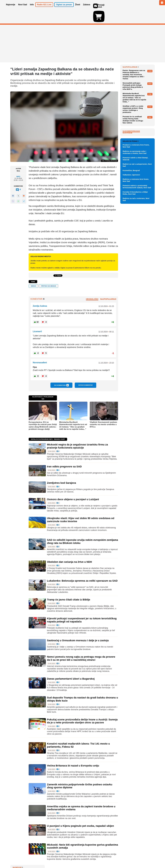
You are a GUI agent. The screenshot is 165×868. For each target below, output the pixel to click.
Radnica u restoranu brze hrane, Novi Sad (136, 301)
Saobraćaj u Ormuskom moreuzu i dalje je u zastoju (78, 627)
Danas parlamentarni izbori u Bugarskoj (71, 665)
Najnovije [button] (11, 8)
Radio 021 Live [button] (44, 8)
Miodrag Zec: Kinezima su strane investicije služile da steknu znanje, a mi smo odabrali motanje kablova (138, 111)
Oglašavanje (25, 859)
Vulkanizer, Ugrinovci (131, 295)
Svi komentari (61, 372)
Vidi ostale (147, 254)
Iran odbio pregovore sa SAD (64, 453)
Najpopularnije (131, 125)
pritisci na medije (49, 273)
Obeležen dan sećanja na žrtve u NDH (69, 549)
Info (18, 163)
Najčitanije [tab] (127, 191)
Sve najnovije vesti (143, 118)
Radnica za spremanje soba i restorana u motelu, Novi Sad (135, 273)
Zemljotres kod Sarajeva (61, 470)
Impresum (44, 859)
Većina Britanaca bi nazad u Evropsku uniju (73, 752)
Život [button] (78, 8)
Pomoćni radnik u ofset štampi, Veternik (135, 279)
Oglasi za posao (131, 262)
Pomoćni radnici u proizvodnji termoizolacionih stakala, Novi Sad (137, 307)
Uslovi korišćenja (57, 859)
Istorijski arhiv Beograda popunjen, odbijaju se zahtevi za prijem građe (138, 59)
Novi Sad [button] (23, 8)
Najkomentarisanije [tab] (131, 189)
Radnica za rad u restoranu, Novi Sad (136, 320)
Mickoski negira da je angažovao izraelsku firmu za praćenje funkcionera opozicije (77, 433)
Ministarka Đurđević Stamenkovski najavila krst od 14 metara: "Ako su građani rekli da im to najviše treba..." (73, 412)
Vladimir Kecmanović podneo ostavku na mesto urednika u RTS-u (103, 411)
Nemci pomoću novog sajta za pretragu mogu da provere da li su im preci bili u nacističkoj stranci (81, 645)
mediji (33, 273)
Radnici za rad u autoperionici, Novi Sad (137, 286)
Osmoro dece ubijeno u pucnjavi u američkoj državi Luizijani (138, 94)
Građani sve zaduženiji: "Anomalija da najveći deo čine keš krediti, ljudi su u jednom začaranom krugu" (138, 86)
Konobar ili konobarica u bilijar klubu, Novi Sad (135, 314)
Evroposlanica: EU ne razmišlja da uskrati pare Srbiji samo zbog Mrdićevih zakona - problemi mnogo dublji (43, 412)
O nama (15, 859)
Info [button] (32, 8)
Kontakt (35, 859)
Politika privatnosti (73, 859)
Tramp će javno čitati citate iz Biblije (69, 586)
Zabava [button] (87, 8)
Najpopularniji (108, 286)
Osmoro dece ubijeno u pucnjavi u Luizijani (73, 486)
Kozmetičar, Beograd (131, 291)
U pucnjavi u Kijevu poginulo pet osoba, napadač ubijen (80, 812)
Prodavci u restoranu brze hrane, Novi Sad (136, 266)
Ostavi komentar (85, 372)
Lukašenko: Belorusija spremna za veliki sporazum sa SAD (82, 567)
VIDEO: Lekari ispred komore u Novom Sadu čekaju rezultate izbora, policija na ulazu (138, 68)
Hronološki (92, 286)
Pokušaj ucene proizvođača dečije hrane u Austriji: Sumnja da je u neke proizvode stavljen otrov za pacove (82, 708)
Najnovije (128, 54)
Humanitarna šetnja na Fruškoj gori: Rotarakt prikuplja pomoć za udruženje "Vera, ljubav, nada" (139, 101)
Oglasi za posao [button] (64, 8)
